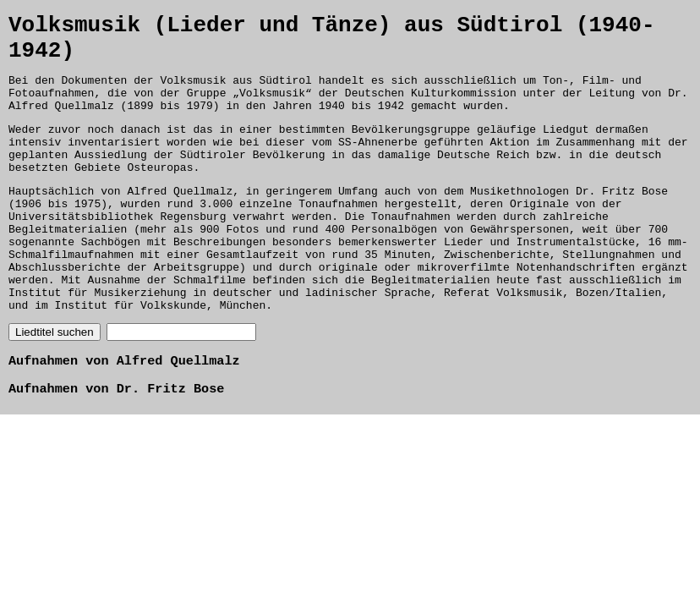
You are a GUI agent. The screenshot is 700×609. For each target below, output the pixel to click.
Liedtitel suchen (55, 385)
